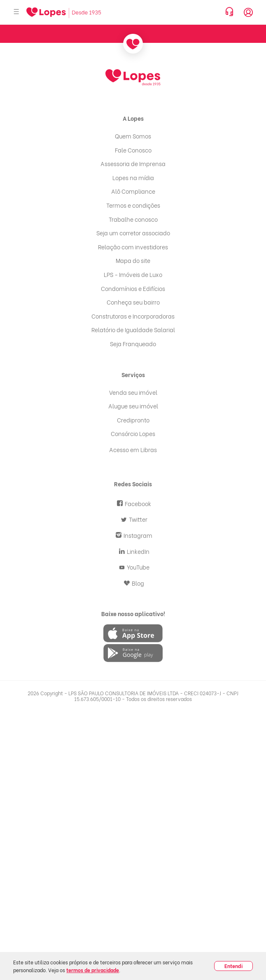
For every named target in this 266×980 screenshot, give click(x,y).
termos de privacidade (93, 970)
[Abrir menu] (16, 12)
